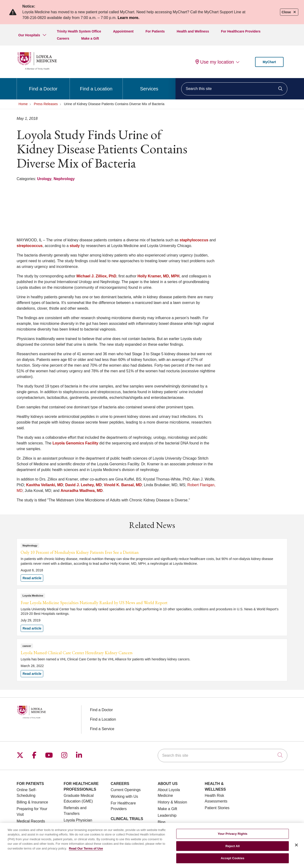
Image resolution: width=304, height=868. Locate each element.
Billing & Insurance (32, 802)
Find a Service (102, 729)
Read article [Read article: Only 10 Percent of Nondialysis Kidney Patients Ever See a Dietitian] (152, 562)
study (75, 246)
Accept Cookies (233, 861)
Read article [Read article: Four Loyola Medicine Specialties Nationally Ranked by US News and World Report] (152, 612)
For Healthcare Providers (241, 31)
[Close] (296, 848)
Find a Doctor (43, 85)
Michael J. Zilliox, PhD (96, 276)
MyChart (269, 62)
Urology (44, 179)
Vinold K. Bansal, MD (123, 485)
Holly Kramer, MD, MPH (159, 276)
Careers (63, 38)
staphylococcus (194, 240)
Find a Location (96, 85)
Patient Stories (217, 808)
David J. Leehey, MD (84, 485)
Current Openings (126, 790)
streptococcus (30, 246)
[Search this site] (234, 89)
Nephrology (64, 179)
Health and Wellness (193, 31)
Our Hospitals (29, 35)
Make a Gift (90, 38)
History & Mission (172, 802)
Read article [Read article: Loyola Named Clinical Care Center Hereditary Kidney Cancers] (152, 660)
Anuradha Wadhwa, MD (82, 491)
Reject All (233, 849)
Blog (161, 822)
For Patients (155, 31)
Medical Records (31, 821)
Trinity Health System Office (79, 31)
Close (289, 12)
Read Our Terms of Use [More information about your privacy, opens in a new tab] (86, 852)
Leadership (167, 815)
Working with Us (124, 796)
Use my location (215, 62)
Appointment (123, 31)
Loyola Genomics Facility (75, 443)
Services (149, 85)
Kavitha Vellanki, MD (45, 485)
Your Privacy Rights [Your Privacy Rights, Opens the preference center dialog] (233, 837)
